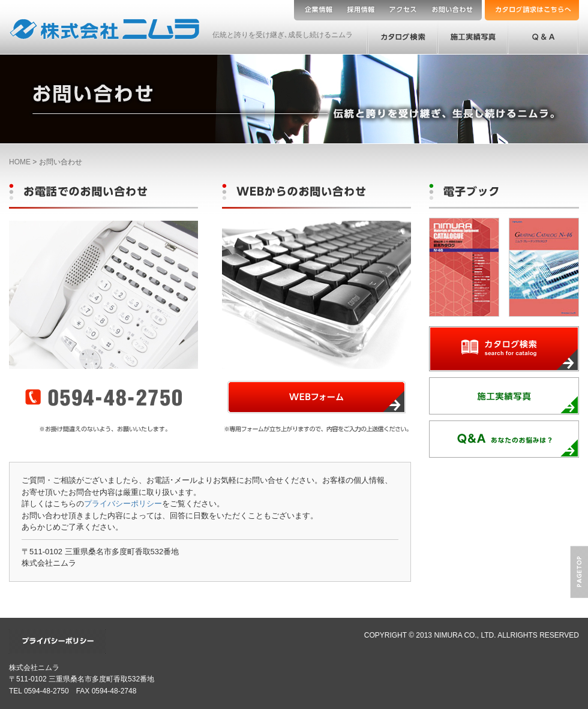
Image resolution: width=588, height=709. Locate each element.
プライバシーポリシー (123, 504)
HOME (20, 162)
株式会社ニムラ (34, 668)
